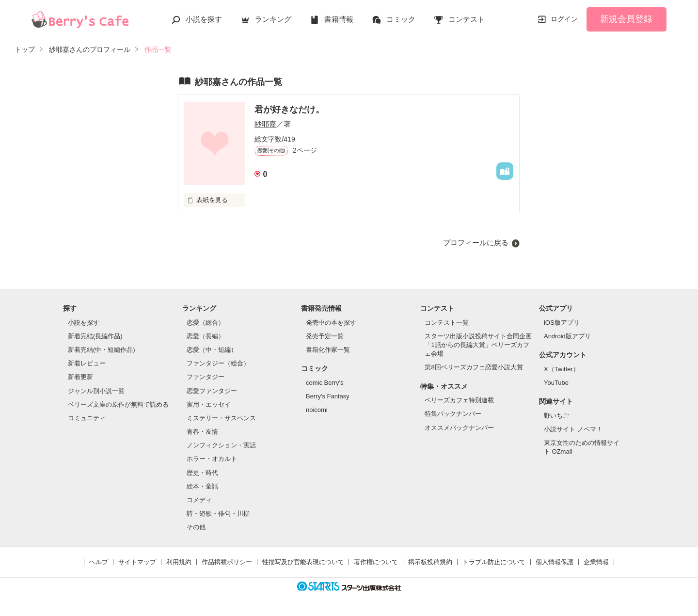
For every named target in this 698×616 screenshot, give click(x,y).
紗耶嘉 (265, 124)
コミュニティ (87, 418)
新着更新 (80, 377)
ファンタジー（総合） (218, 363)
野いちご (556, 416)
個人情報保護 (555, 562)
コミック (401, 19)
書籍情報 (339, 19)
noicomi (317, 410)
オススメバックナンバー (459, 428)
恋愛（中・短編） (212, 350)
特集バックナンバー (453, 414)
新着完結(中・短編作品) (102, 350)
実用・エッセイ (209, 404)
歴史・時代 (202, 473)
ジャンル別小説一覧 (96, 391)
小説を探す (204, 19)
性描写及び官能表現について (303, 562)
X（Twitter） (562, 369)
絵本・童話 (202, 486)
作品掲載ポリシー (227, 562)
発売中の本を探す (331, 323)
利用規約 (179, 562)
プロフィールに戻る (476, 243)
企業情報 (596, 562)
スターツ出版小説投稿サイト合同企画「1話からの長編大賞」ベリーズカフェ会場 (478, 345)
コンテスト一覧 (447, 323)
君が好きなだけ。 (289, 110)
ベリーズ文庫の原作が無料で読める (118, 404)
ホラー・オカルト (212, 459)
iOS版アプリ (562, 323)
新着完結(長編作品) (95, 336)
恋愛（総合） (206, 323)
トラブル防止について (494, 562)
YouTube (556, 383)
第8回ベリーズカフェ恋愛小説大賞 (474, 367)
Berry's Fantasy (328, 396)
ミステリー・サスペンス (221, 418)
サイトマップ (137, 562)
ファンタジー (206, 377)
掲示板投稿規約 (430, 562)
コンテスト (467, 19)
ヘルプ (99, 562)
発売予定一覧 (325, 336)
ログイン (564, 19)
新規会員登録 (626, 19)
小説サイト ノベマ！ (573, 429)
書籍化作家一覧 (328, 350)
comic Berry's (325, 383)
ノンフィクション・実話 (221, 445)
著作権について (376, 562)
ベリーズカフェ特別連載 (459, 400)
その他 (196, 527)
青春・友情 (202, 432)
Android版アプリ (567, 336)
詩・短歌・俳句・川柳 (218, 513)
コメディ (199, 500)
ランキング (273, 19)
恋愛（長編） (206, 336)
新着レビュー (87, 363)
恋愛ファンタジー (212, 391)
